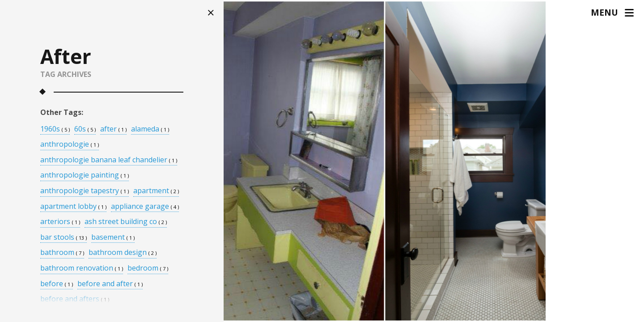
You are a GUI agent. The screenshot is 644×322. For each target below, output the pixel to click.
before (57, 284)
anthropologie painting (85, 176)
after (113, 129)
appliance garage (145, 207)
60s (85, 129)
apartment (156, 191)
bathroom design (123, 253)
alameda (150, 129)
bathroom (62, 253)
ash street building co (126, 222)
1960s (55, 129)
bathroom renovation (82, 269)
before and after (110, 284)
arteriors (60, 222)
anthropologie (70, 145)
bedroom (148, 269)
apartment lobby (73, 207)
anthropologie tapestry (85, 191)
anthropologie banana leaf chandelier (109, 160)
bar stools (64, 238)
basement (113, 238)
